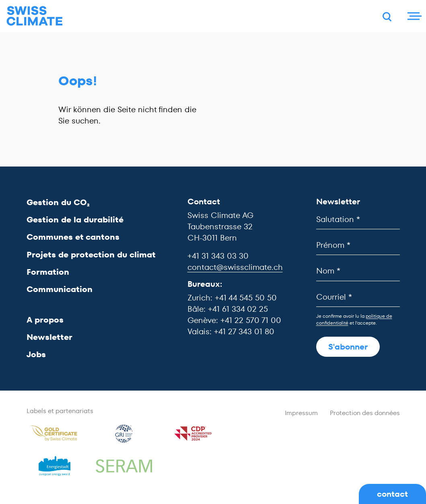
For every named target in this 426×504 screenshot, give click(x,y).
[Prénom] (358, 245)
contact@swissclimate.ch (235, 267)
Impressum (301, 413)
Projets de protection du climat (91, 255)
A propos (45, 320)
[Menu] (414, 16)
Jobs (36, 354)
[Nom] (358, 271)
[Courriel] (358, 297)
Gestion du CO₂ (58, 202)
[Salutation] (358, 219)
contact (392, 494)
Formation (48, 272)
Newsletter (49, 337)
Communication (60, 289)
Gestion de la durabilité (75, 220)
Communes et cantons (73, 237)
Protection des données (365, 413)
